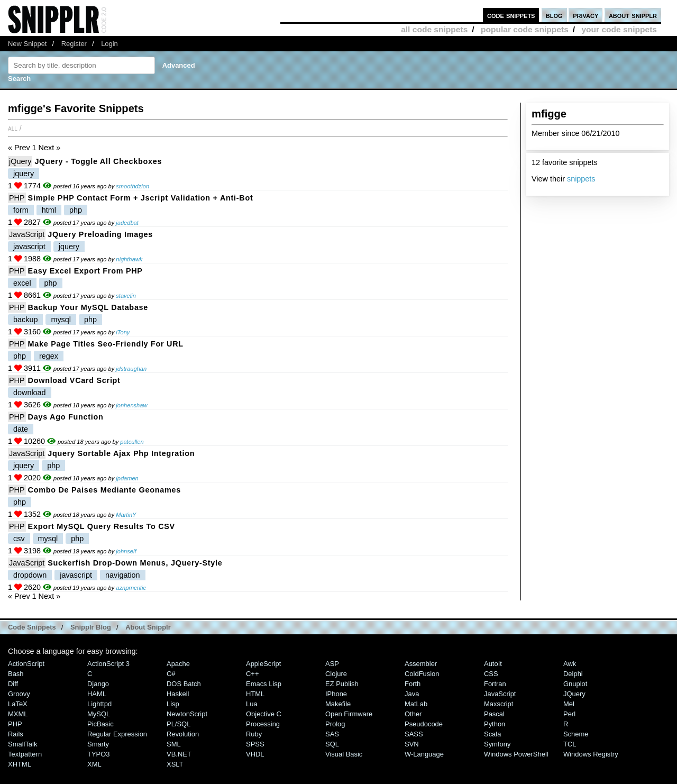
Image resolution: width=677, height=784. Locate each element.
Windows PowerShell (516, 754)
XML (94, 764)
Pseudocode (424, 724)
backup (25, 320)
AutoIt (493, 664)
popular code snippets (525, 29)
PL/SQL (179, 724)
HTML (255, 694)
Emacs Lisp (264, 684)
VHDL (255, 754)
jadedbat (127, 223)
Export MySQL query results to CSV (102, 526)
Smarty (98, 744)
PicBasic (100, 724)
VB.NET (179, 754)
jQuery (20, 161)
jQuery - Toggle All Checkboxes (98, 161)
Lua (252, 704)
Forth (413, 684)
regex (49, 356)
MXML (18, 714)
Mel (569, 704)
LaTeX (18, 704)
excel (22, 283)
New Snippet (27, 44)
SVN (412, 744)
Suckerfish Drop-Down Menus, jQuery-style (135, 563)
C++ (252, 674)
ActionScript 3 (108, 664)
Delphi (573, 674)
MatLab (416, 704)
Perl (569, 714)
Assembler (421, 664)
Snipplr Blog (91, 627)
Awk (570, 664)
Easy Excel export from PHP (85, 271)
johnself (126, 551)
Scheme (576, 734)
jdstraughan (131, 369)
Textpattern (25, 754)
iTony (123, 332)
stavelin (126, 296)
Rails (16, 734)
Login (109, 44)
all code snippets (434, 29)
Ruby (254, 734)
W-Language (424, 754)
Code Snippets (32, 627)
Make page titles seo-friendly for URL (106, 344)
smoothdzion (132, 186)
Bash (16, 674)
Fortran (495, 684)
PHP (17, 198)
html (49, 210)
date (21, 429)
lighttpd (99, 704)
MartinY (126, 515)
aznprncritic (131, 588)
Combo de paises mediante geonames (104, 490)
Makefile (338, 704)
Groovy (19, 694)
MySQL (99, 714)
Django (98, 684)
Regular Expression (117, 734)
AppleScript (263, 664)
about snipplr (633, 15)
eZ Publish (342, 684)
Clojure (336, 674)
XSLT (175, 764)
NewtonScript (187, 714)
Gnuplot (575, 684)
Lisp (173, 704)
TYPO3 (98, 754)
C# (171, 674)
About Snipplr (148, 627)
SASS (414, 734)
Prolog (335, 724)
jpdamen (127, 478)
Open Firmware (349, 714)
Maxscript (498, 704)
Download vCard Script (74, 380)
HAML (97, 694)
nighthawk (129, 259)
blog (554, 15)
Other (413, 714)
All (13, 128)
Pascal (494, 714)
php (76, 210)
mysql (61, 320)
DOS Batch (184, 684)
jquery (24, 174)
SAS (332, 734)
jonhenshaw (131, 405)
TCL (570, 744)
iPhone (336, 694)
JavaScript (27, 234)
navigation (123, 575)
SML (174, 744)
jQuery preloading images (100, 234)
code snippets (511, 15)
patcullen (132, 442)
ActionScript (26, 664)
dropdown (30, 575)
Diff (13, 684)
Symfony (497, 744)
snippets (581, 179)
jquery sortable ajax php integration (121, 453)
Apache (178, 664)
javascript (29, 247)
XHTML (20, 764)
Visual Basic (344, 754)
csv (19, 539)
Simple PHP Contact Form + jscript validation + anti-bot (141, 198)
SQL (332, 744)
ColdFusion (422, 674)
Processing (263, 724)
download (30, 393)
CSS (491, 674)
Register (74, 44)
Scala (492, 734)
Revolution (183, 734)
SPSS (255, 744)
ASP (332, 664)
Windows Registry (591, 754)
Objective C (264, 714)
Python (495, 724)
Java (412, 694)
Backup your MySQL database (88, 307)
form (21, 210)
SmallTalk (22, 744)
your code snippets (619, 29)
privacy (585, 15)
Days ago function (66, 417)
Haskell (178, 694)
